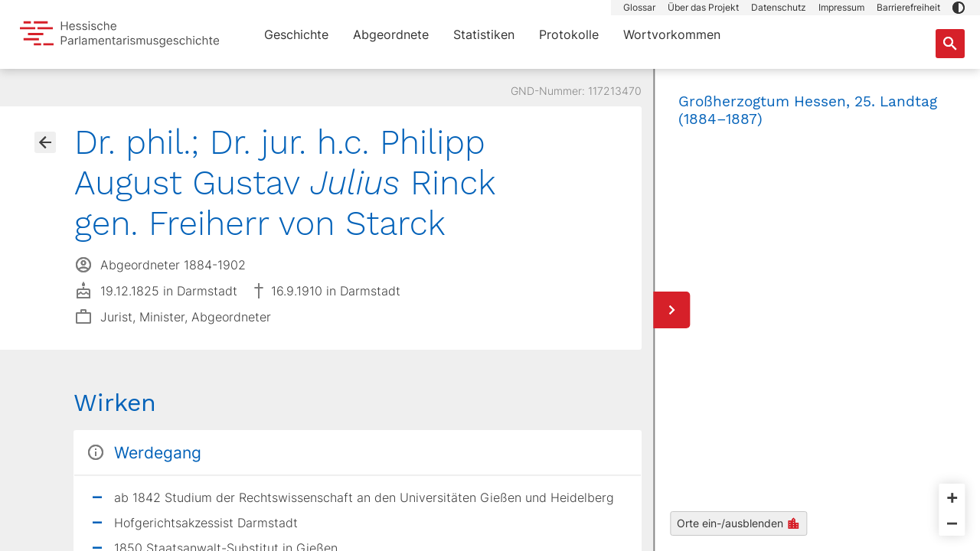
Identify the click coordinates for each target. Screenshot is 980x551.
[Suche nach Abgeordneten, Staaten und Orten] (950, 44)
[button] (959, 8)
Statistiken (484, 34)
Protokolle (569, 34)
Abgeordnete (391, 34)
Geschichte (296, 34)
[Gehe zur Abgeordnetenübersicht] (45, 142)
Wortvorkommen (672, 34)
